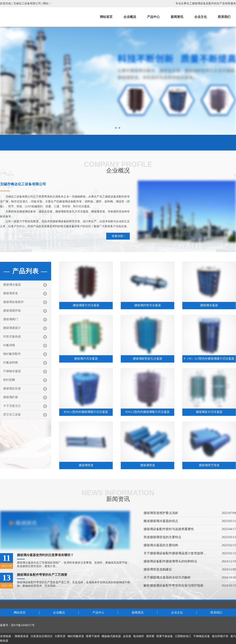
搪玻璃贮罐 (11, 397)
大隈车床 (60, 636)
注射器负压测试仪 (41, 636)
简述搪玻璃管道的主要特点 (162, 537)
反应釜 (127, 636)
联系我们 (224, 17)
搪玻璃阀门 (11, 319)
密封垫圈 (9, 380)
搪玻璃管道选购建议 (158, 569)
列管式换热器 (12, 337)
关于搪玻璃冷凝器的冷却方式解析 (167, 577)
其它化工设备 (12, 414)
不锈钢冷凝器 (12, 371)
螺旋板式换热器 (111, 636)
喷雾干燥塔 (93, 636)
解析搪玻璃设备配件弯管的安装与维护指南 (173, 585)
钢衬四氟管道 (76, 636)
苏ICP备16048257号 (23, 625)
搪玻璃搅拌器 (12, 311)
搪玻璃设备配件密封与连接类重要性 (169, 529)
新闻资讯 (177, 17)
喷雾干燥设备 (165, 636)
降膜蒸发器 (22, 636)
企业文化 (201, 17)
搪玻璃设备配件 (13, 302)
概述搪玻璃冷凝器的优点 (161, 521)
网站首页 (106, 17)
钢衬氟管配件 (12, 354)
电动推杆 (139, 636)
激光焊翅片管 (220, 636)
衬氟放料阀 (11, 363)
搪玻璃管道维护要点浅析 (161, 513)
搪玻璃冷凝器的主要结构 (161, 545)
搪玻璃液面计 (12, 328)
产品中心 (153, 17)
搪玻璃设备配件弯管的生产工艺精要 (42, 575)
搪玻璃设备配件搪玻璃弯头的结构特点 (170, 561)
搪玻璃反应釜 (12, 388)
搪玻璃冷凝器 (12, 285)
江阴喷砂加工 (183, 636)
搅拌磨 (150, 636)
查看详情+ (118, 236)
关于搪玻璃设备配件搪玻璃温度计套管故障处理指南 (175, 553)
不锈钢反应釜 (202, 636)
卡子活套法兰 (12, 406)
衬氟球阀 (9, 345)
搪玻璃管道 (11, 293)
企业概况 (130, 17)
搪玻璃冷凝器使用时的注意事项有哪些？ (45, 555)
